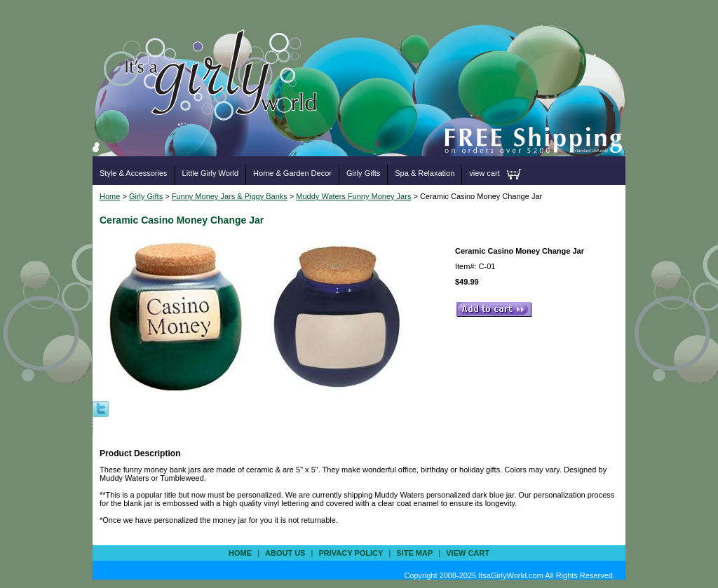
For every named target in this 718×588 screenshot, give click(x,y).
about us (285, 553)
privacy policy (351, 553)
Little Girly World (210, 173)
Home (110, 196)
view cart (484, 173)
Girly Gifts (363, 173)
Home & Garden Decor (292, 173)
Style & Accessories (134, 173)
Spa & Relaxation (425, 173)
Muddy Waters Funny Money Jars (353, 196)
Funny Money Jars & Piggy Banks (230, 196)
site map (414, 553)
